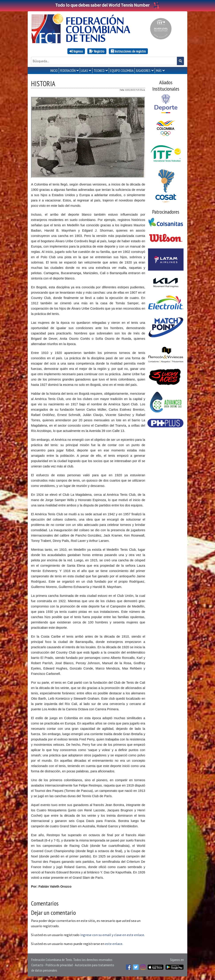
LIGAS (84, 70)
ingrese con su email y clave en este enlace (112, 935)
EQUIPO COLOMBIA (122, 70)
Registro (97, 51)
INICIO (54, 70)
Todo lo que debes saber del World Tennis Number (107, 5)
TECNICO (99, 70)
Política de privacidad (59, 965)
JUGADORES (143, 70)
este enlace (114, 944)
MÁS (159, 70)
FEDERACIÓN (68, 70)
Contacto (37, 965)
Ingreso (76, 51)
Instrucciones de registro (128, 51)
